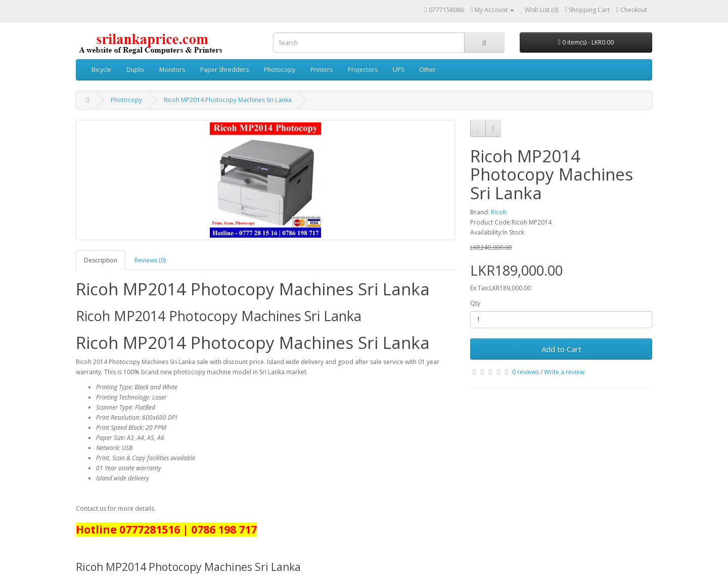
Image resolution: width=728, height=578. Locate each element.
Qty (475, 303)
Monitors (172, 70)
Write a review (564, 372)
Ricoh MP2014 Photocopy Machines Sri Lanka (228, 100)
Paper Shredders (224, 70)
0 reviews (526, 372)
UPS (398, 70)
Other (427, 70)
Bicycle (101, 70)
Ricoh (499, 212)
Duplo (135, 70)
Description (101, 260)
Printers (322, 70)
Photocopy (280, 70)
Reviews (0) (150, 260)
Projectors (363, 70)
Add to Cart (561, 349)
